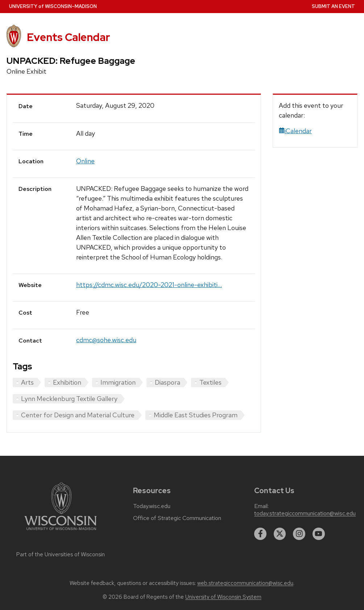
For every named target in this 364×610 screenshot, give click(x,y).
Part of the (61, 554)
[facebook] (260, 534)
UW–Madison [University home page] (53, 6)
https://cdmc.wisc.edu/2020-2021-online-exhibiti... (149, 285)
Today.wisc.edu (152, 506)
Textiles (210, 382)
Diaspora (167, 382)
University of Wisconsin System (223, 597)
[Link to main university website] (61, 531)
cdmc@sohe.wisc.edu (106, 340)
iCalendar (295, 131)
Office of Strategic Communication (177, 518)
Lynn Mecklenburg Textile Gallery (69, 399)
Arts (27, 382)
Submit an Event (333, 6)
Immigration (118, 382)
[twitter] (280, 534)
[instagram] (299, 534)
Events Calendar (69, 37)
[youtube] (319, 534)
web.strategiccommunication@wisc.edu (245, 583)
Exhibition (67, 382)
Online (85, 161)
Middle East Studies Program (196, 415)
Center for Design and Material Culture (78, 415)
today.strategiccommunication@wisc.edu (305, 513)
